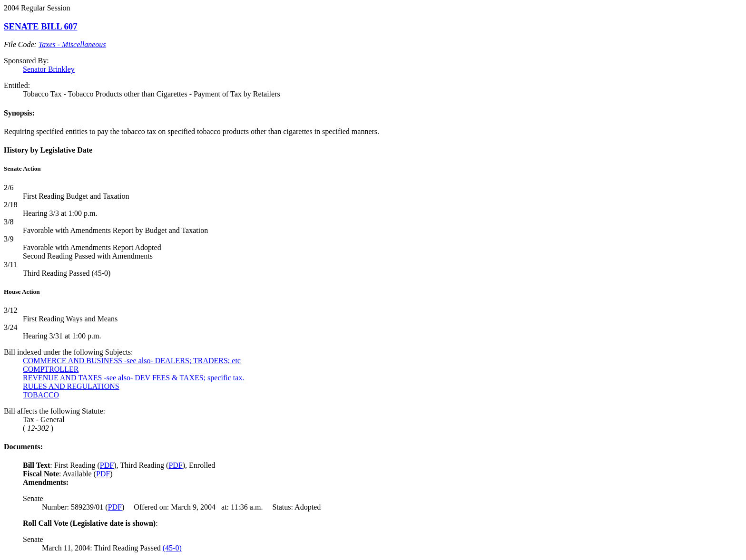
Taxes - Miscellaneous (72, 44)
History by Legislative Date (48, 150)
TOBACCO (41, 395)
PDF (107, 465)
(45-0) (172, 548)
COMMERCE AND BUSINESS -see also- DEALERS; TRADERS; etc (132, 361)
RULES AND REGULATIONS (71, 386)
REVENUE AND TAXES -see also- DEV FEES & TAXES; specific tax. (133, 378)
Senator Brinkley (49, 69)
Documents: (23, 447)
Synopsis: (19, 113)
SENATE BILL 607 (41, 26)
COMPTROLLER (51, 369)
